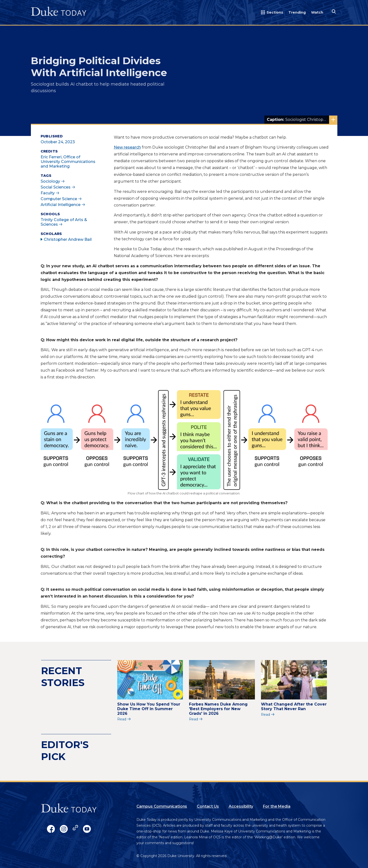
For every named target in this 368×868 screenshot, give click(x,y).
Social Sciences (56, 187)
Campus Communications (162, 806)
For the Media (277, 806)
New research (127, 147)
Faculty (48, 193)
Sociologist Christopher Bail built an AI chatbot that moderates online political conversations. (302, 120)
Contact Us (208, 806)
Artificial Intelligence (61, 205)
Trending (297, 12)
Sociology (50, 181)
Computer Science (59, 199)
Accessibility (241, 806)
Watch (317, 12)
